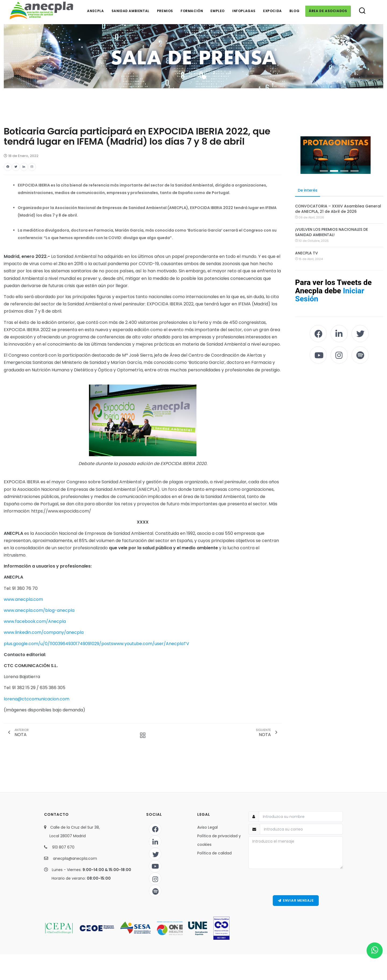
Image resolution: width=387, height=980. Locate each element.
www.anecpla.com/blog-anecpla (39, 610)
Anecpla (95, 11)
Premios (165, 11)
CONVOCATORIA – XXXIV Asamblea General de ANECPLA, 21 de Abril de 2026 (338, 209)
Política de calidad (214, 853)
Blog (294, 11)
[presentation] (296, 882)
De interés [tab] (308, 190)
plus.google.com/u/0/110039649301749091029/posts (58, 644)
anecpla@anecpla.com (75, 858)
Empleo (218, 11)
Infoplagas (244, 11)
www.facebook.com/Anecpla (35, 621)
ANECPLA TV (307, 253)
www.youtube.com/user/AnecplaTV (151, 644)
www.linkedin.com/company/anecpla (44, 632)
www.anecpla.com (23, 599)
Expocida (273, 11)
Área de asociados (328, 11)
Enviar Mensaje (296, 900)
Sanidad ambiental (130, 11)
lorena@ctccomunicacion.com (37, 699)
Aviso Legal (207, 827)
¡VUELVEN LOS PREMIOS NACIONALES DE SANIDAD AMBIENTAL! (332, 232)
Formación (192, 11)
